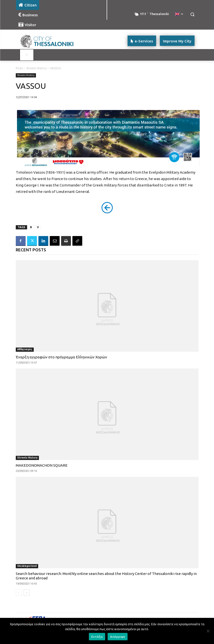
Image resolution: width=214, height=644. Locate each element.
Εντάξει (97, 637)
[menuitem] (179, 14)
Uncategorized (27, 566)
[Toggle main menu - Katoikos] (27, 55)
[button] (192, 14)
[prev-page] (19, 593)
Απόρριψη (118, 637)
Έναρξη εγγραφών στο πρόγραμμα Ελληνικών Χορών (61, 357)
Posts (19, 68)
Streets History (37, 68)
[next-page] (27, 593)
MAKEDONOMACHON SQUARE (42, 465)
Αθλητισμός (25, 349)
